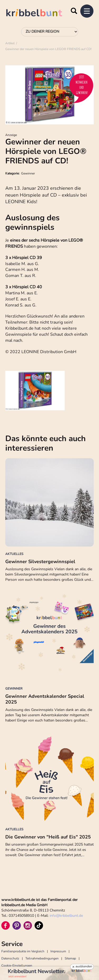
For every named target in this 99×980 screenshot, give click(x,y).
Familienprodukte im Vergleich (23, 951)
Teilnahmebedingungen (42, 958)
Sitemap (70, 958)
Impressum (58, 951)
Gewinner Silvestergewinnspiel (40, 562)
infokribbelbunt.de (66, 916)
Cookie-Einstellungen (17, 966)
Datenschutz (10, 958)
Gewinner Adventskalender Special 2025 (45, 699)
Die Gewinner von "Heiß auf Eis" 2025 (48, 837)
